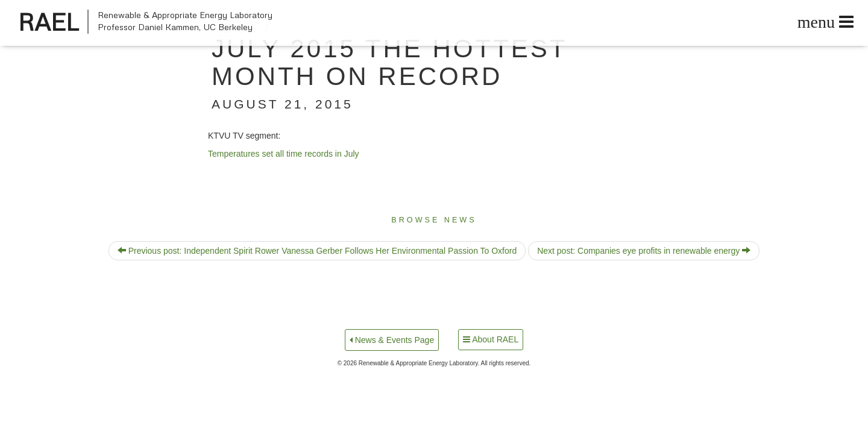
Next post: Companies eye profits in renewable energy (644, 251)
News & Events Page (392, 340)
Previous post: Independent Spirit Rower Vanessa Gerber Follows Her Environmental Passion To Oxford (317, 251)
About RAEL (491, 339)
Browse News (434, 220)
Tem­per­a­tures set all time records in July (284, 154)
